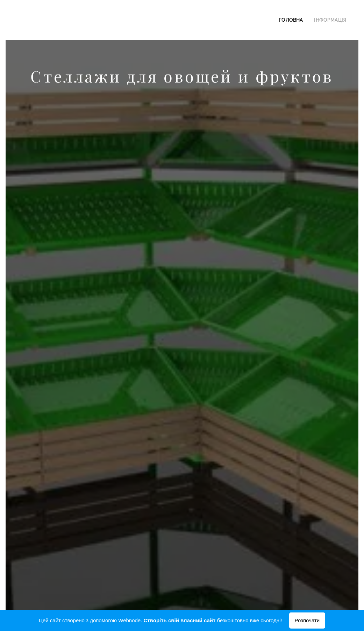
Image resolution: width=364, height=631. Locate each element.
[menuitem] (297, 20)
